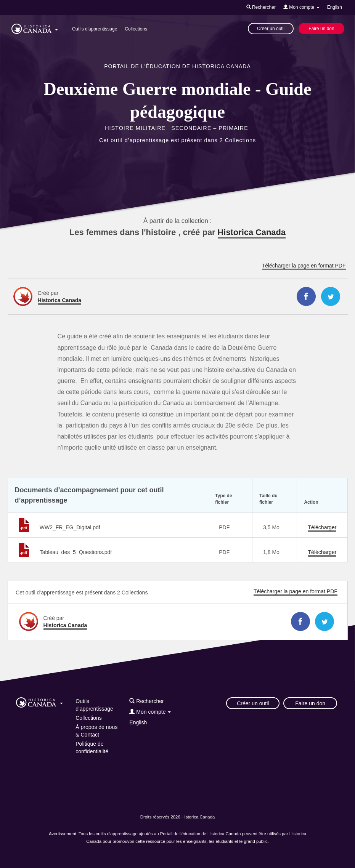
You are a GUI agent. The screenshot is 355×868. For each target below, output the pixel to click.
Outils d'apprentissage (95, 29)
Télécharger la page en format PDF (304, 266)
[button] (35, 27)
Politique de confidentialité (92, 748)
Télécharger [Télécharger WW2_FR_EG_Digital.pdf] (322, 527)
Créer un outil (271, 29)
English (335, 7)
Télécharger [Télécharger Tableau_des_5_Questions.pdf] (322, 552)
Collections (136, 29)
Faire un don (321, 29)
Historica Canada (252, 232)
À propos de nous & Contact (96, 731)
